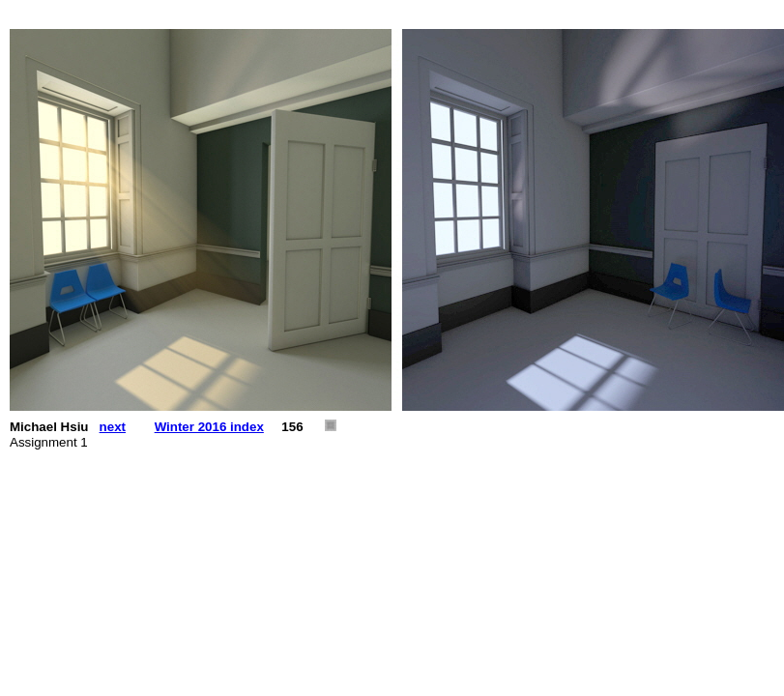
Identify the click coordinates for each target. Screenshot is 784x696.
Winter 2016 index (209, 427)
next (113, 427)
